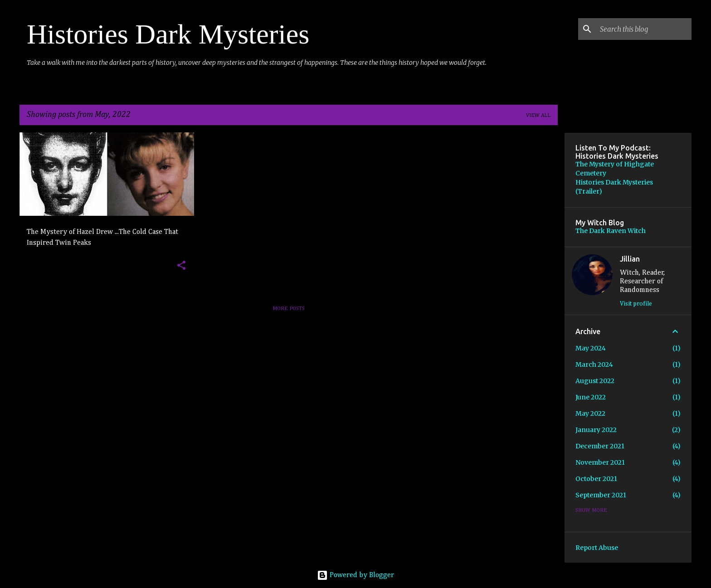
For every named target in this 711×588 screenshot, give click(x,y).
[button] (181, 266)
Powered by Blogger (355, 575)
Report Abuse (597, 548)
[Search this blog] (644, 29)
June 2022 (591, 397)
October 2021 (596, 479)
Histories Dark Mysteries (168, 34)
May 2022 (590, 413)
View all (538, 116)
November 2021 (600, 462)
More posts (289, 309)
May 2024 (591, 348)
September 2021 (601, 495)
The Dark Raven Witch (611, 231)
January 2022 (596, 430)
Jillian (630, 259)
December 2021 (600, 446)
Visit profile (636, 304)
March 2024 (594, 364)
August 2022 (595, 381)
